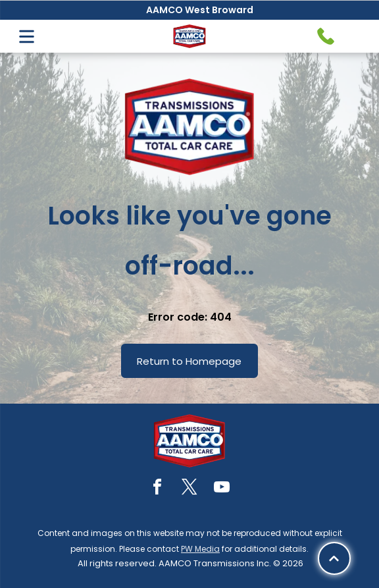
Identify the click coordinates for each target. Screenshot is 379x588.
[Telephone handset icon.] (326, 36)
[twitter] (189, 489)
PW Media (200, 549)
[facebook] (157, 489)
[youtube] (222, 489)
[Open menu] (27, 37)
